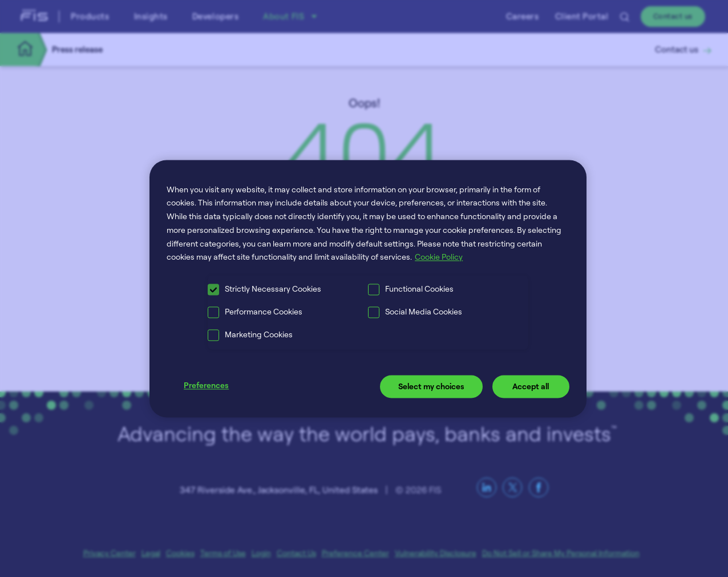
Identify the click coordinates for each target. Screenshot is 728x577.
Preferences (206, 386)
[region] (368, 288)
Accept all (531, 387)
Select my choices (431, 387)
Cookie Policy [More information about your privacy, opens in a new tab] (439, 257)
